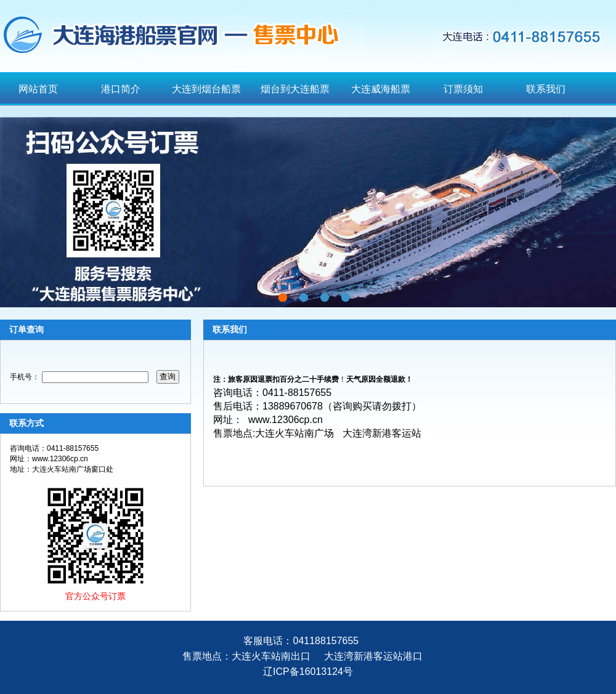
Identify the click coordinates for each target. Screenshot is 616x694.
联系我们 (546, 89)
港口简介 (121, 89)
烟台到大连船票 (295, 89)
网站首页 (38, 89)
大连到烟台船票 (206, 89)
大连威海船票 (381, 89)
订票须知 (463, 89)
